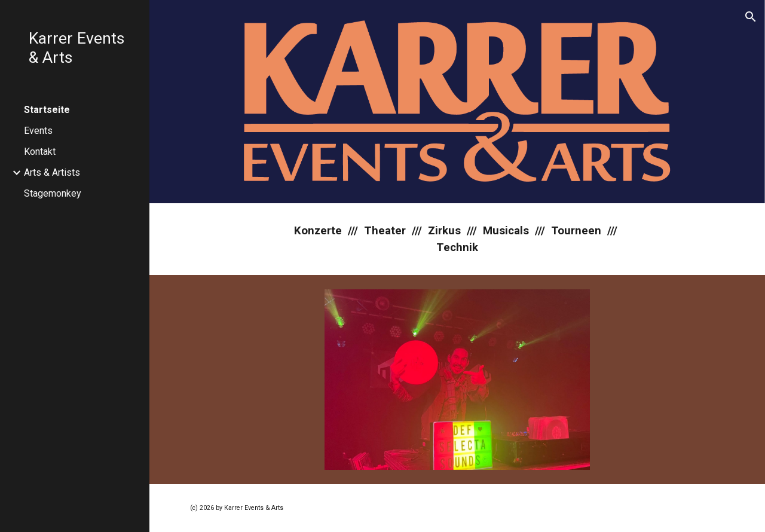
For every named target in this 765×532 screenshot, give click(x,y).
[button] (751, 17)
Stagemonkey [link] (53, 193)
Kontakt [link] (40, 152)
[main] (457, 239)
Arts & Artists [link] (52, 172)
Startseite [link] (47, 110)
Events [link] (38, 131)
